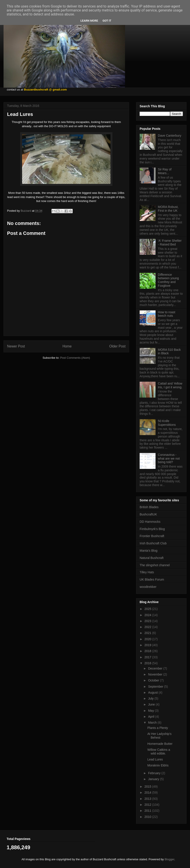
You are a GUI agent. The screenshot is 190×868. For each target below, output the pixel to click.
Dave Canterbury (170, 136)
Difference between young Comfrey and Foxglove (168, 280)
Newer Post (16, 346)
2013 (148, 799)
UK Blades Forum (152, 579)
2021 (148, 633)
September (156, 687)
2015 (148, 787)
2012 (148, 805)
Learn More (89, 21)
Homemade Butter (160, 744)
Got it (107, 21)
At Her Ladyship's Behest (159, 736)
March (153, 723)
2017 (148, 657)
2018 (148, 651)
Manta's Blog (149, 551)
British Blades (149, 507)
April (152, 717)
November (156, 674)
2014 (148, 793)
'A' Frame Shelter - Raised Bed (170, 242)
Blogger (169, 859)
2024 (148, 615)
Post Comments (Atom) (75, 358)
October (154, 680)
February (155, 773)
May (151, 711)
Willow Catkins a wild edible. (159, 752)
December (156, 668)
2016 (148, 663)
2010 (148, 817)
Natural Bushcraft (152, 558)
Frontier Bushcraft (152, 536)
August (153, 693)
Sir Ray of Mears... (165, 171)
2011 (148, 811)
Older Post (117, 346)
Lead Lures (155, 759)
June (152, 704)
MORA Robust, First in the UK (168, 209)
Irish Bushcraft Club (153, 543)
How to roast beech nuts (167, 314)
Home (67, 346)
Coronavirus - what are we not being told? (169, 459)
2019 (148, 645)
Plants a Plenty (158, 728)
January (154, 779)
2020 (148, 639)
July (151, 698)
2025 (148, 609)
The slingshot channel (155, 565)
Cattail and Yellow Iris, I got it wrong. (170, 385)
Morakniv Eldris (158, 765)
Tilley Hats (147, 572)
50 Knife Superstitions (167, 423)
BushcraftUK (148, 514)
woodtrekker (148, 587)
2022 (148, 627)
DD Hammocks (150, 522)
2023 (148, 621)
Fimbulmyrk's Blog (152, 529)
